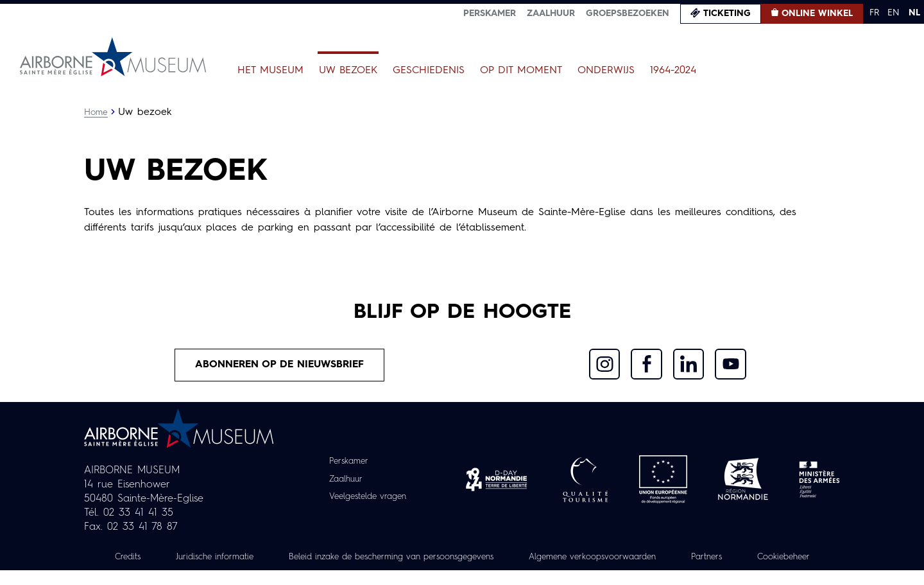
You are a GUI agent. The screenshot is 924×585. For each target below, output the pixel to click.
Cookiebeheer (462, 572)
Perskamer (490, 13)
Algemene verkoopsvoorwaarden (648, 557)
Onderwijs (606, 71)
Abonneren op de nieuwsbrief (280, 365)
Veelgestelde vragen (368, 497)
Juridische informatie (243, 557)
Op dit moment (521, 71)
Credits (152, 557)
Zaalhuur (551, 13)
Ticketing (727, 13)
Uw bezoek (348, 71)
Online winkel (817, 13)
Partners (769, 557)
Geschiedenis (429, 71)
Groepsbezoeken (628, 13)
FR (874, 13)
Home (96, 112)
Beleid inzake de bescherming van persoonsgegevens (432, 557)
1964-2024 (673, 71)
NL (914, 13)
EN (894, 13)
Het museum (270, 71)
